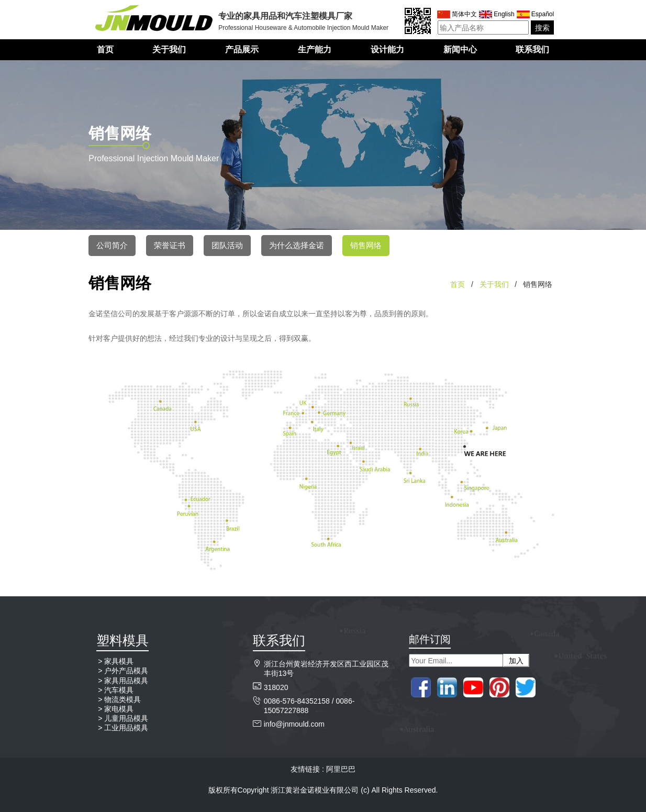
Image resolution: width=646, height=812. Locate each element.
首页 (105, 49)
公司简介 (112, 245)
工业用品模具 (126, 728)
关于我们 (169, 49)
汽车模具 (119, 690)
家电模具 (119, 709)
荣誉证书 (170, 245)
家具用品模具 (126, 681)
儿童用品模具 (126, 718)
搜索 (542, 28)
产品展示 (242, 49)
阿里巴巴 (341, 769)
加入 (516, 661)
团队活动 (227, 245)
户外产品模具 (126, 671)
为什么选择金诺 (297, 245)
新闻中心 (460, 49)
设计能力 (387, 49)
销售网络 (366, 245)
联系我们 (532, 49)
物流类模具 (122, 699)
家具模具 (119, 661)
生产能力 (315, 49)
